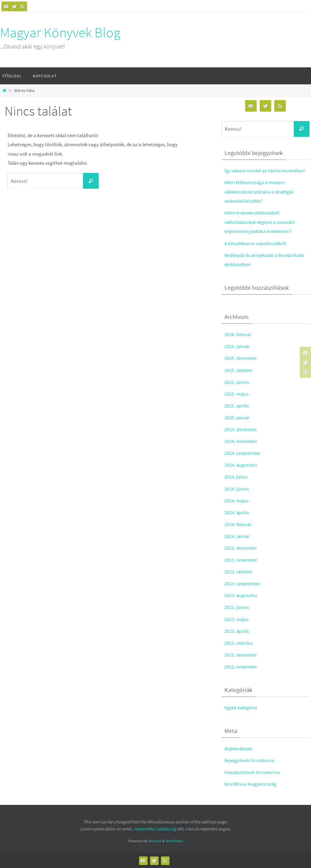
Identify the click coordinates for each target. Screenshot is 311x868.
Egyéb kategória (242, 708)
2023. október (239, 572)
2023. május (237, 619)
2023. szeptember (243, 583)
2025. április (237, 406)
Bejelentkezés (239, 748)
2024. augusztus (241, 465)
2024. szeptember (243, 453)
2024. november (241, 441)
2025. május (237, 394)
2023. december (241, 548)
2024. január (237, 536)
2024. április (237, 512)
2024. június (237, 489)
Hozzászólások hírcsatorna (253, 772)
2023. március (239, 643)
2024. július (236, 477)
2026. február (238, 334)
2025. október (239, 370)
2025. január (237, 417)
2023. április (237, 631)
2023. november (241, 560)
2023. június (237, 607)
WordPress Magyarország (251, 784)
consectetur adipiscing (155, 829)
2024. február (238, 524)
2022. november (241, 667)
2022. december (241, 655)
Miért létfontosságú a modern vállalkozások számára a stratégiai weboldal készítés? (261, 192)
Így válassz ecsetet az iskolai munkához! (267, 171)
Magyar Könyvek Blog (60, 32)
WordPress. (174, 841)
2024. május (237, 501)
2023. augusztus (241, 595)
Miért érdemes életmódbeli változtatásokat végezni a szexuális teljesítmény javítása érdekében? (262, 222)
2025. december (241, 358)
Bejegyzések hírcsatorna (250, 760)
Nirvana (154, 841)
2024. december (241, 429)
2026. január (237, 346)
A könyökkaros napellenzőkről (256, 243)
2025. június (237, 382)
